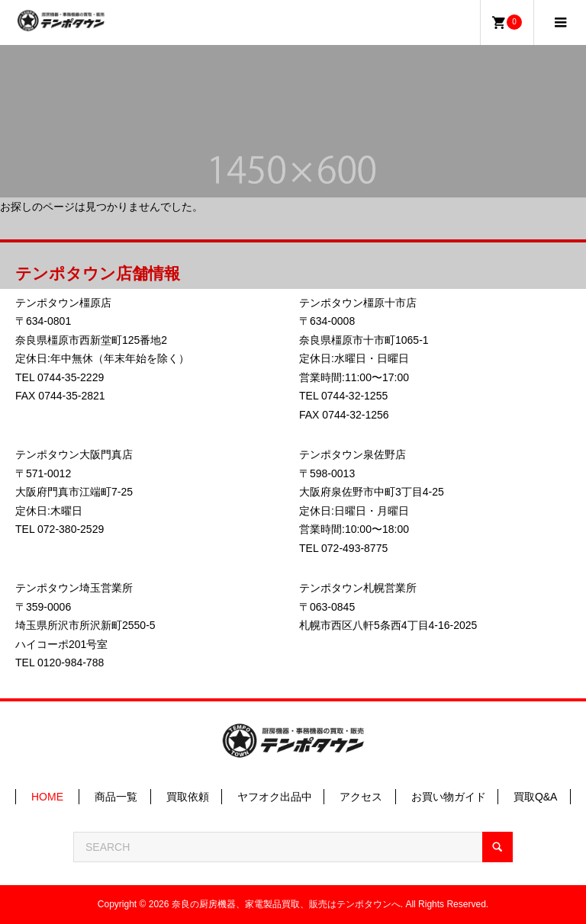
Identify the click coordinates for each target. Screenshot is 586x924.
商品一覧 (116, 797)
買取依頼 (188, 797)
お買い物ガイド (449, 797)
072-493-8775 (354, 548)
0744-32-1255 (354, 396)
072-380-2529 (71, 529)
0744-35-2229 (71, 377)
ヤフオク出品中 (275, 797)
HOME (47, 797)
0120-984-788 (71, 663)
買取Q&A (536, 797)
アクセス (361, 797)
